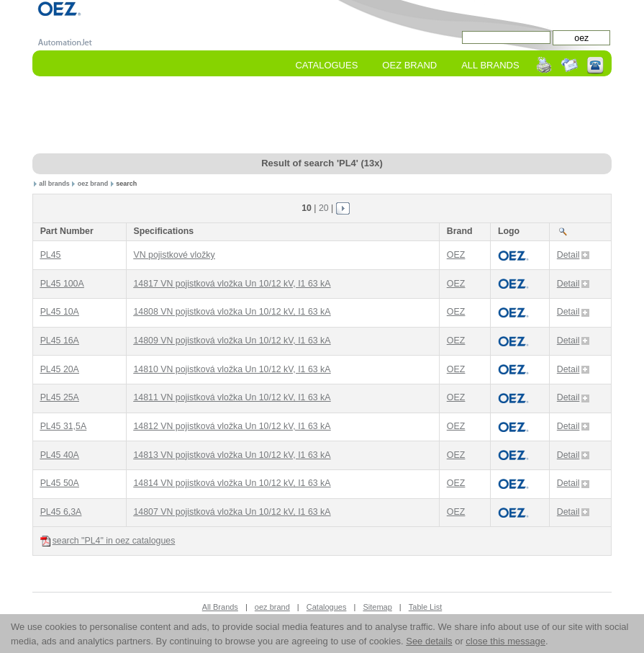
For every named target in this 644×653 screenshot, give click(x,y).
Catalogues (326, 65)
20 (324, 208)
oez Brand (409, 65)
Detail (573, 255)
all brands (54, 184)
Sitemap (377, 607)
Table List (425, 607)
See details (429, 641)
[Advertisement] (322, 116)
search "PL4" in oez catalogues (108, 541)
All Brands (490, 65)
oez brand (93, 184)
